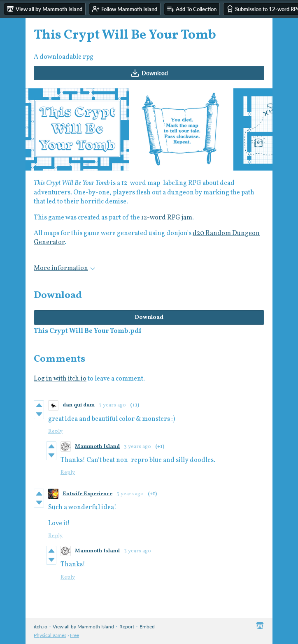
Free (74, 635)
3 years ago (112, 405)
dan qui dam (79, 405)
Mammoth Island (97, 447)
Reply (55, 432)
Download (149, 73)
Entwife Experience (87, 494)
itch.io (41, 627)
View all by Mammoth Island (83, 627)
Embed (147, 627)
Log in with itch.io (60, 379)
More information (64, 268)
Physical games (50, 635)
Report (127, 627)
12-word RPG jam (167, 218)
